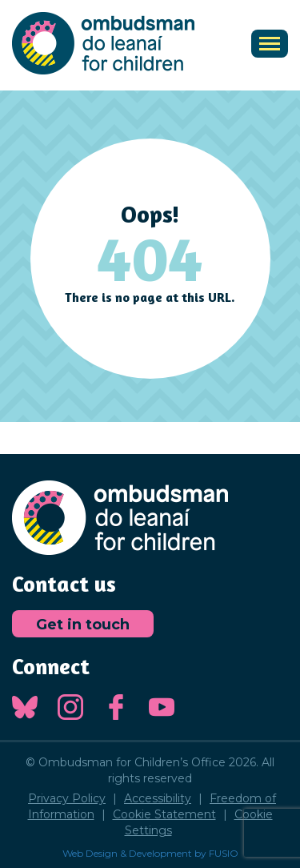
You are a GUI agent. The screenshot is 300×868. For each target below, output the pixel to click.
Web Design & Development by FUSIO (150, 853)
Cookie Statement (164, 814)
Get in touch (83, 625)
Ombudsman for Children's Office (103, 43)
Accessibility (158, 798)
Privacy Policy (67, 798)
